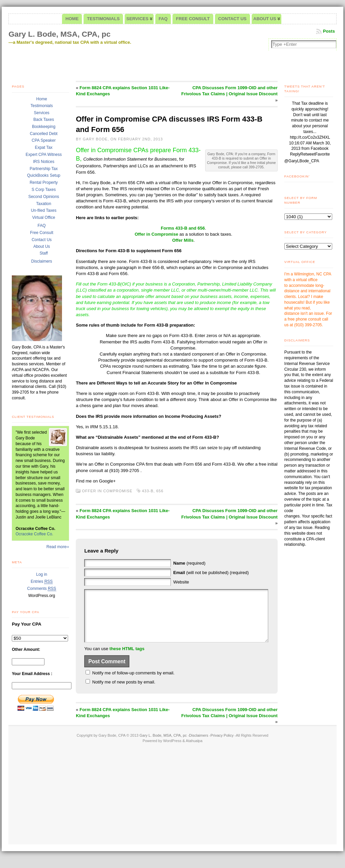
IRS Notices (44, 162)
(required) (189, 563)
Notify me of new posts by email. (124, 692)
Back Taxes (44, 120)
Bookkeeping (44, 127)
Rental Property (44, 182)
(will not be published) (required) (211, 573)
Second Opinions (44, 197)
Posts (329, 31)
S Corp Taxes (44, 190)
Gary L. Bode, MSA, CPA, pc (59, 34)
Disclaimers (42, 261)
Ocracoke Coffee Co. (34, 534)
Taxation (44, 204)
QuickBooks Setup (44, 175)
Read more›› (58, 547)
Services (42, 113)
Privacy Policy (222, 745)
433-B (148, 491)
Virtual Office (43, 218)
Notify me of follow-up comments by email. (133, 683)
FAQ (42, 226)
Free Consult (42, 233)
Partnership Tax (44, 169)
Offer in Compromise (156, 234)
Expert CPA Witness (44, 155)
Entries (42, 582)
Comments (42, 589)
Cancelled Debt (44, 134)
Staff (43, 253)
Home (42, 99)
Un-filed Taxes (44, 210)
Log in (42, 574)
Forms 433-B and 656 (183, 228)
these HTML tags (127, 659)
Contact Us (42, 240)
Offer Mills (183, 240)
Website (181, 582)
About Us (42, 246)
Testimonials (42, 106)
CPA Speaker (44, 140)
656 (160, 491)
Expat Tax (43, 147)
